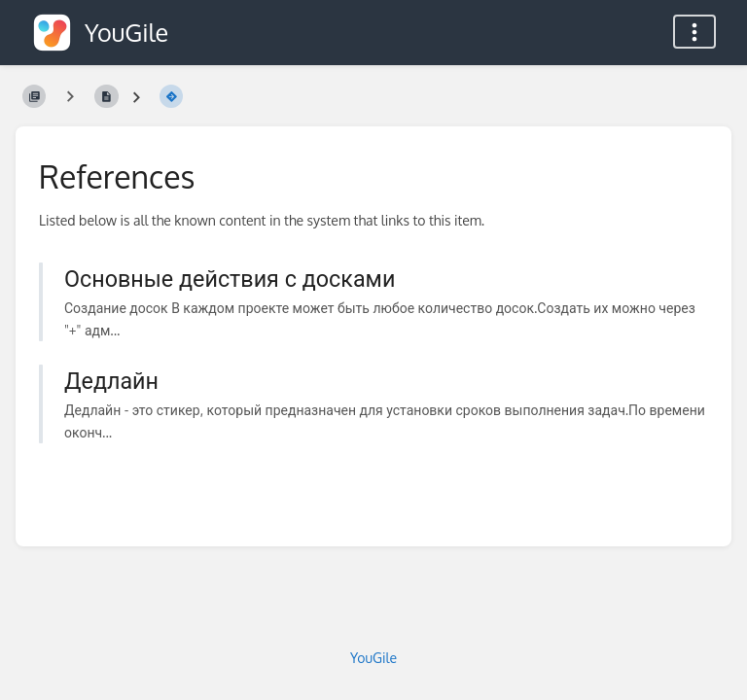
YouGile (373, 658)
